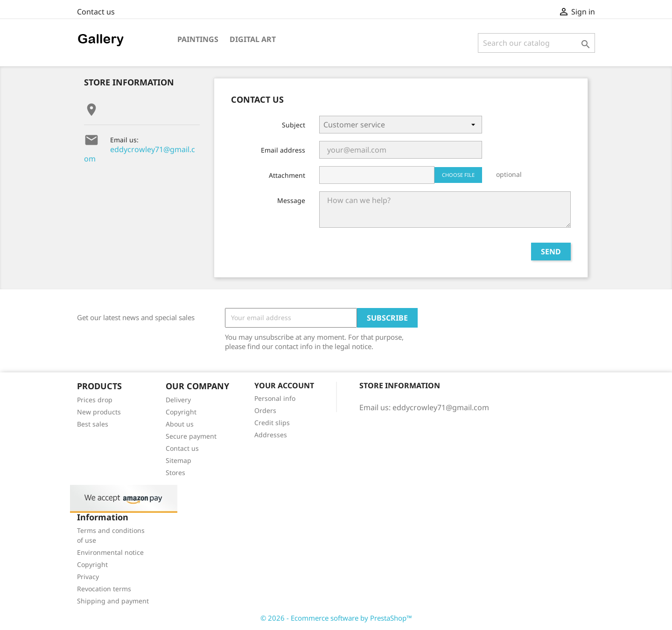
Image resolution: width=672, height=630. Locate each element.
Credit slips (272, 423)
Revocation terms (104, 589)
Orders (265, 410)
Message (291, 200)
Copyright (181, 412)
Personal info (275, 398)
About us (180, 424)
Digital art (253, 39)
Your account (284, 385)
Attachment (287, 175)
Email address (283, 150)
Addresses (271, 435)
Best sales (93, 424)
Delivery (178, 400)
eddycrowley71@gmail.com (140, 154)
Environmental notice (110, 552)
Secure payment (191, 436)
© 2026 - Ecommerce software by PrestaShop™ (336, 618)
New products (99, 412)
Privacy (88, 577)
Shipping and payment (113, 601)
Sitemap (178, 460)
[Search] (536, 43)
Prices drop (95, 400)
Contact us (96, 12)
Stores (175, 472)
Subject (294, 125)
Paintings (198, 39)
